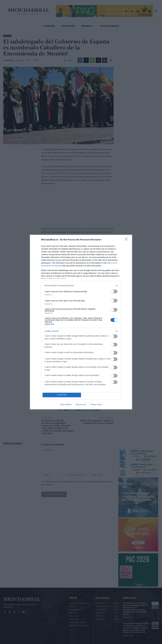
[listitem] (81, 286)
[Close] (127, 240)
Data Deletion (66, 404)
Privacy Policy (96, 404)
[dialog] (81, 322)
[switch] (114, 291)
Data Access (81, 404)
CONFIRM (62, 395)
